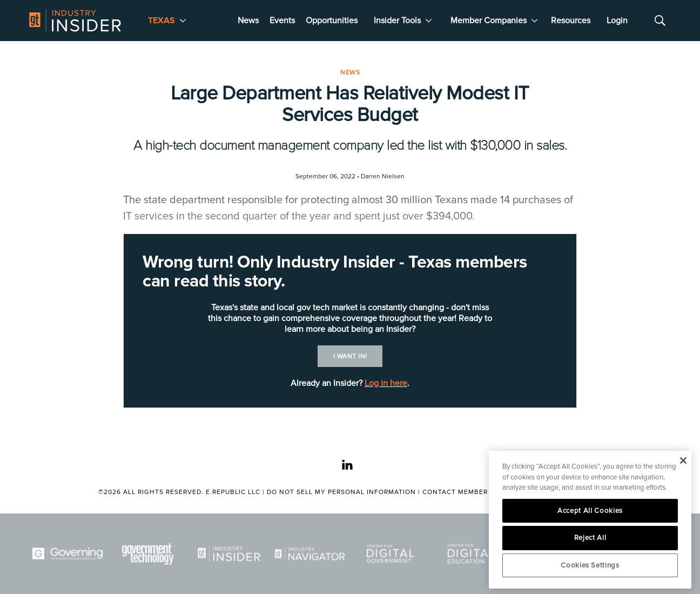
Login (617, 21)
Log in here (386, 383)
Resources (571, 21)
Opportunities (332, 21)
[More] (183, 21)
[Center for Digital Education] (472, 554)
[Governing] (68, 554)
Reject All (590, 538)
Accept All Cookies (590, 511)
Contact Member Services (473, 492)
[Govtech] (149, 554)
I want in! (350, 356)
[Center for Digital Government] (391, 554)
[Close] (683, 460)
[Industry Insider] (229, 554)
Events (282, 21)
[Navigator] (310, 554)
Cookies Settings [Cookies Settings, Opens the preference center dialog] (590, 565)
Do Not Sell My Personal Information (341, 492)
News (248, 21)
